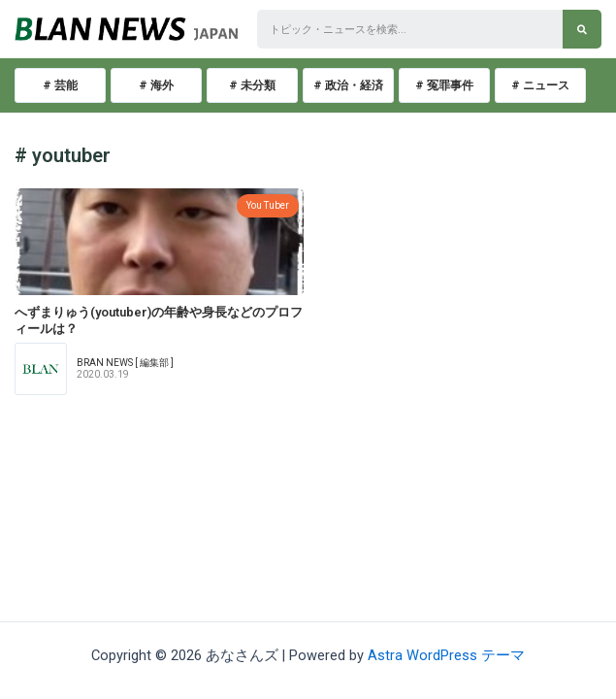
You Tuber (268, 205)
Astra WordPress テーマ (446, 655)
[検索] (582, 29)
